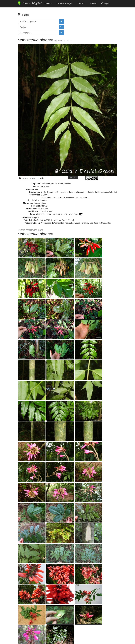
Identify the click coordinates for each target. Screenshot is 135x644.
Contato (93, 3)
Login (105, 3)
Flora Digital (29, 3)
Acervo (49, 3)
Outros (81, 3)
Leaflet (101, 531)
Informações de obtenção (31, 178)
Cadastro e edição (65, 3)
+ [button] (22, 473)
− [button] (22, 478)
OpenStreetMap (111, 531)
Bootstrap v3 (110, 636)
